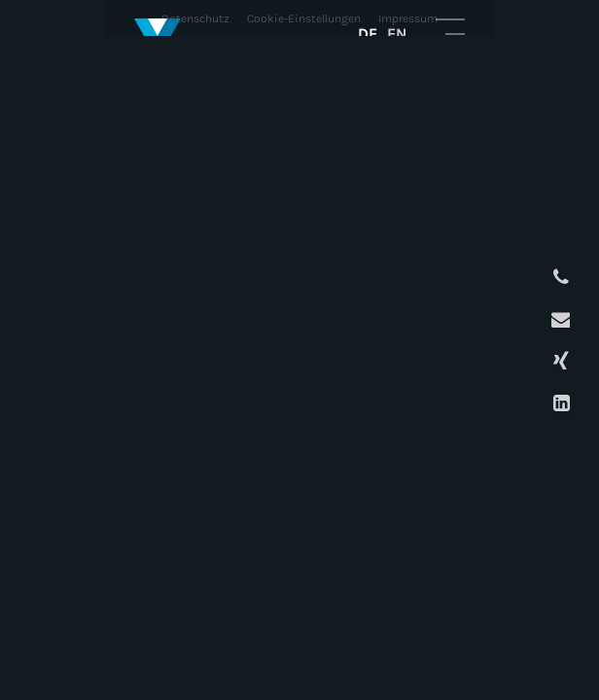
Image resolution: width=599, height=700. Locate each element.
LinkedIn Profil (559, 403)
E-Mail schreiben (559, 319)
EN (397, 34)
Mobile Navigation (450, 33)
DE (368, 34)
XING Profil (559, 361)
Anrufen (559, 278)
